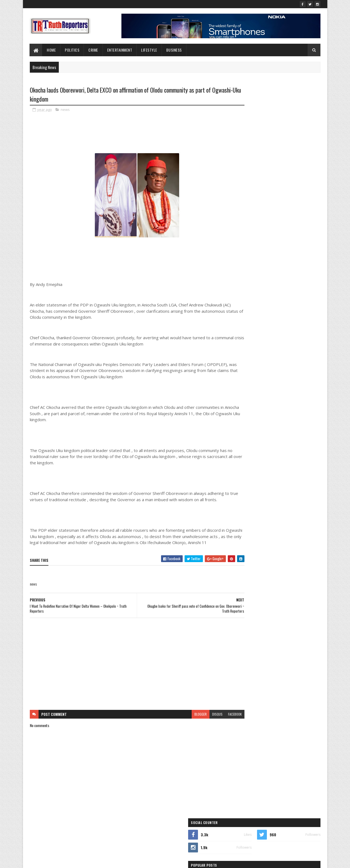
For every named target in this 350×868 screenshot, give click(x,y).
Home (52, 50)
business (258, 374)
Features (242, 393)
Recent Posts (255, 234)
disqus (196, 727)
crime (282, 374)
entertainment (272, 383)
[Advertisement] (127, 677)
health (301, 393)
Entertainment (120, 50)
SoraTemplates (56, 860)
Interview (242, 402)
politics (241, 431)
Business (174, 50)
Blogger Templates (100, 860)
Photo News (267, 421)
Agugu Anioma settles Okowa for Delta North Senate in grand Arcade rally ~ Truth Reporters (288, 216)
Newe (274, 412)
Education (242, 383)
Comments (298, 234)
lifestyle (149, 50)
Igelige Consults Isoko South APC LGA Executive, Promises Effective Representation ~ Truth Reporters (289, 147)
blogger (180, 727)
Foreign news (274, 393)
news (65, 110)
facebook (214, 727)
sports (268, 431)
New (254, 412)
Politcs (294, 421)
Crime (94, 50)
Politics (72, 50)
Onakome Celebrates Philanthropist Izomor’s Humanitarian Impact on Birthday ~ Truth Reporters (289, 170)
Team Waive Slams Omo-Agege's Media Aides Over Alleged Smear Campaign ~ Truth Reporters (288, 193)
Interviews (269, 402)
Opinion (241, 421)
